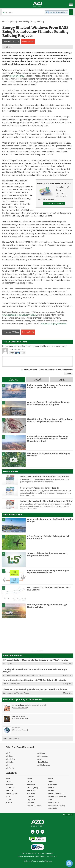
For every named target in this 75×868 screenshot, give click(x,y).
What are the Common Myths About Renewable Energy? (50, 520)
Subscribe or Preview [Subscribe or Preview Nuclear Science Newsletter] (20, 719)
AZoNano (9, 756)
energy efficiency (17, 76)
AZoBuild (9, 765)
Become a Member (34, 806)
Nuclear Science (19, 716)
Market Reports (12, 794)
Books (8, 797)
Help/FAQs (31, 800)
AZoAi (40, 759)
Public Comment (30, 370)
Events (29, 782)
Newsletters (53, 785)
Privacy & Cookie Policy (57, 797)
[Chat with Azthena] (69, 863)
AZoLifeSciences (44, 765)
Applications (32, 791)
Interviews (31, 785)
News (13, 22)
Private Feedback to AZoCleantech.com (57, 370)
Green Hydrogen (33, 788)
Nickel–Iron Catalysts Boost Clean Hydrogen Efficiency (48, 455)
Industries (31, 794)
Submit (69, 373)
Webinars (9, 791)
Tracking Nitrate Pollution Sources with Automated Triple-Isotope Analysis (35, 670)
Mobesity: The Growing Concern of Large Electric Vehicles (47, 606)
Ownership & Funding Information (57, 807)
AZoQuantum (43, 756)
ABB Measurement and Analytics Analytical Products (26, 675)
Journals (9, 803)
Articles (8, 782)
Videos (29, 779)
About (50, 779)
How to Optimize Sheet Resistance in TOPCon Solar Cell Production (35, 680)
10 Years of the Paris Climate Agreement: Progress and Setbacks (47, 554)
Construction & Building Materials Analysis (29, 705)
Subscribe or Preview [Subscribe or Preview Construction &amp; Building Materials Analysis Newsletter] (20, 707)
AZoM (8, 753)
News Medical (43, 762)
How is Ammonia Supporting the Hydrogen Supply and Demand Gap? (48, 571)
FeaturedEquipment (38, 380)
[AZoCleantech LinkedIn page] (33, 832)
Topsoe (9, 664)
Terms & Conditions (56, 794)
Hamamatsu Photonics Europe (18, 693)
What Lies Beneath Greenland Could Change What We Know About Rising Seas (48, 403)
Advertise (52, 791)
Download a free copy (54, 203)
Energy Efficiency (38, 22)
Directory (9, 785)
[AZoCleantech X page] (42, 832)
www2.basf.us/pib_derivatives (53, 324)
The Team (31, 803)
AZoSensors (42, 753)
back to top (68, 814)
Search (51, 782)
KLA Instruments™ (13, 684)
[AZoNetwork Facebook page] (37, 832)
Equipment (10, 788)
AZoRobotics (10, 759)
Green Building (23, 22)
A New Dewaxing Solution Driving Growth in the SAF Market (49, 537)
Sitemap (51, 800)
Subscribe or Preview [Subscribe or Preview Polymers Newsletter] (20, 730)
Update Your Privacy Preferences (38, 861)
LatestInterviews (62, 380)
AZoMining (10, 768)
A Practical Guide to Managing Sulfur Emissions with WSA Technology (36, 660)
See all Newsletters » (11, 738)
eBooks (8, 800)
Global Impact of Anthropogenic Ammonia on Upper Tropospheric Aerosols (49, 386)
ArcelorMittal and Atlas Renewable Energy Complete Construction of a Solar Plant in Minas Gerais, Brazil (48, 439)
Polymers (16, 728)
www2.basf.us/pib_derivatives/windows (19, 315)
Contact (51, 788)
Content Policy (54, 803)
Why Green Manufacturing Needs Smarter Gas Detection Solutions (35, 689)
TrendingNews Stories (13, 380)
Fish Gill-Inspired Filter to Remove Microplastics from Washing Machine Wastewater (50, 420)
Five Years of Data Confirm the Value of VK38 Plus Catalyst (49, 589)
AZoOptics (9, 762)
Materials (30, 797)
